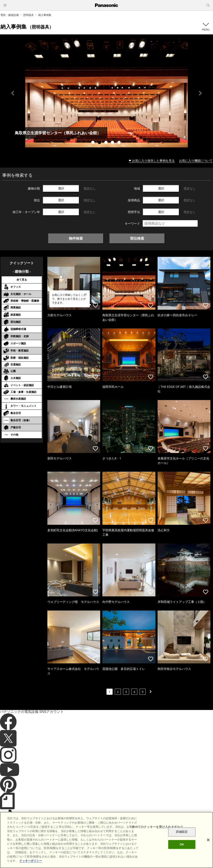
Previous (13, 93)
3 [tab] (106, 143)
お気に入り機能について (196, 161)
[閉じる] (208, 840)
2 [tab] (100, 143)
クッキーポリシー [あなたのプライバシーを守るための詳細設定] (31, 861)
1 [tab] (93, 143)
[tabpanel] (106, 93)
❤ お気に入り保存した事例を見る (152, 161)
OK (182, 844)
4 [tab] (113, 143)
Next (200, 93)
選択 (61, 188)
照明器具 (28, 15)
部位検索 (137, 238)
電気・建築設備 (10, 15)
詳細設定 (182, 832)
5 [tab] (120, 143)
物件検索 (76, 238)
